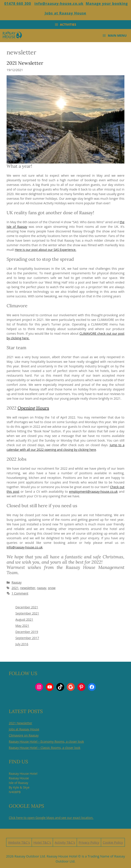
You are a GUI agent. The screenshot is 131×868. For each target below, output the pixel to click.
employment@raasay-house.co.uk (93, 492)
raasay (42, 588)
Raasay (16, 582)
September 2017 (27, 638)
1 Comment (20, 593)
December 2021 (27, 607)
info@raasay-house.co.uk (59, 4)
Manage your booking (107, 4)
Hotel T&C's (42, 842)
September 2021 (27, 613)
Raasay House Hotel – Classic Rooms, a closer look (45, 748)
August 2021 (24, 619)
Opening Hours (33, 408)
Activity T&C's (65, 842)
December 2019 (27, 632)
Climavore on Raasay (24, 735)
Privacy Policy (89, 842)
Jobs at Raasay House (65, 13)
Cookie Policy (113, 842)
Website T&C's (19, 842)
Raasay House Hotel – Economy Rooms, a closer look (46, 741)
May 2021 (22, 626)
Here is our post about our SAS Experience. (45, 250)
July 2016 (22, 644)
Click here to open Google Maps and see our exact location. (51, 818)
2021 (15, 588)
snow (52, 588)
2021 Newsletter (25, 63)
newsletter (28, 588)
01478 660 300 (18, 4)
